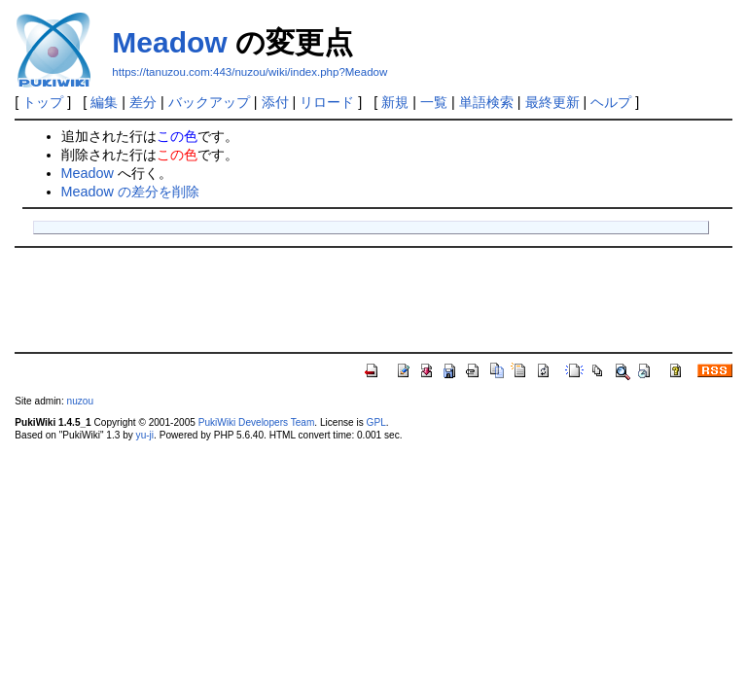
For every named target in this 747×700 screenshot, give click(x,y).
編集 (104, 102)
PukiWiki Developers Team (257, 422)
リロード (327, 102)
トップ (43, 102)
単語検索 (486, 102)
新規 (395, 102)
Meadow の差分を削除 (130, 192)
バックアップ (209, 102)
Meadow (169, 42)
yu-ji (145, 435)
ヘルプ (611, 102)
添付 (275, 102)
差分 (143, 102)
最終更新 (552, 102)
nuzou (80, 401)
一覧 (434, 102)
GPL (376, 422)
